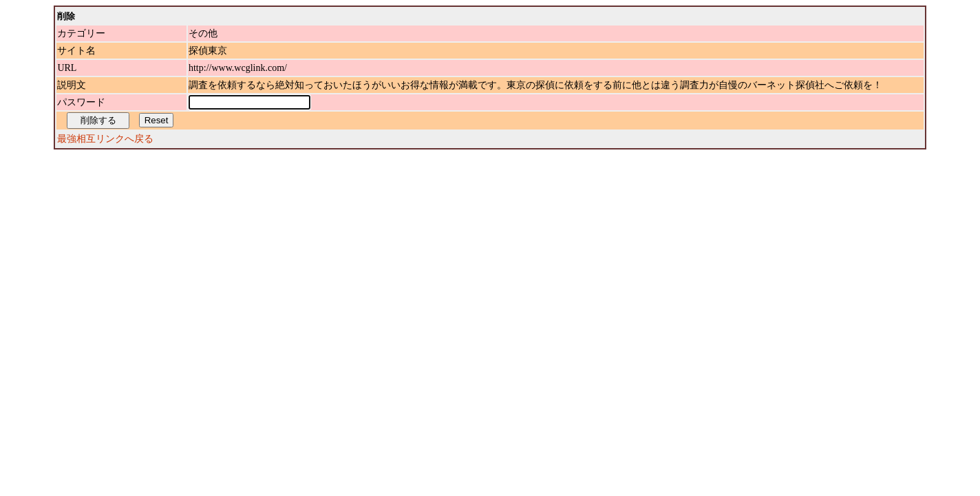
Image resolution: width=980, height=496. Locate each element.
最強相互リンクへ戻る (105, 139)
